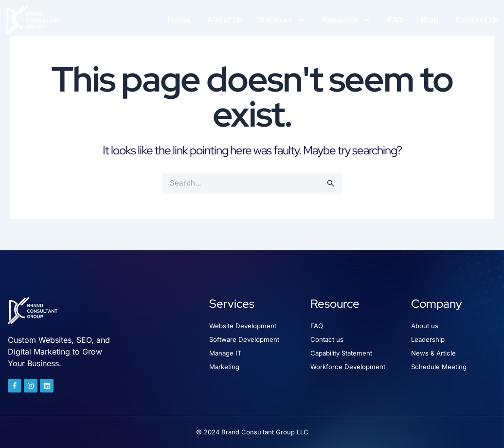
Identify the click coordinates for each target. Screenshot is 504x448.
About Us (225, 20)
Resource (346, 20)
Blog (430, 20)
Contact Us (477, 20)
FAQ (396, 20)
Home (179, 20)
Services (282, 20)
